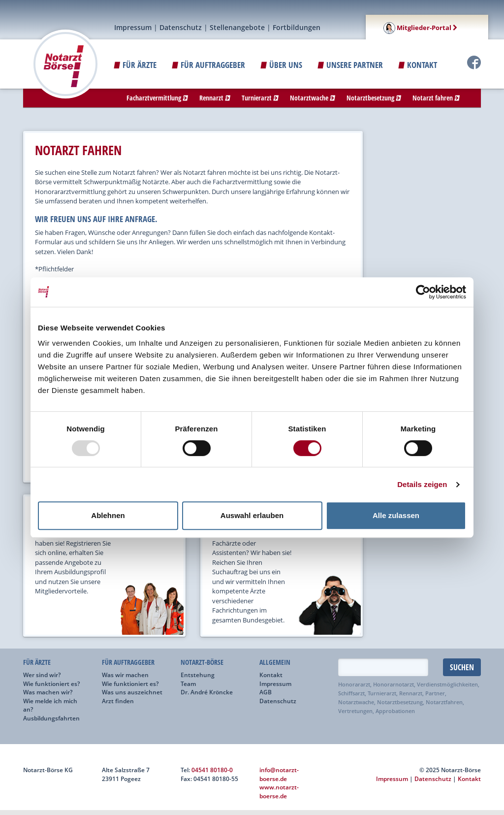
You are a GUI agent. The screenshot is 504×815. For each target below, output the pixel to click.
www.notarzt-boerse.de (279, 791)
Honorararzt (354, 685)
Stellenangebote (237, 27)
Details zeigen (422, 484)
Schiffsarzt (351, 693)
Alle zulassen (396, 515)
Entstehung (198, 675)
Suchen (462, 667)
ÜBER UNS (281, 65)
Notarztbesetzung (374, 98)
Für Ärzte (135, 65)
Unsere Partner (350, 65)
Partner (435, 693)
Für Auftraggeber (208, 65)
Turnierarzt (260, 98)
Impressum (133, 27)
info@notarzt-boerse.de (279, 774)
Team (188, 684)
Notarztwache (313, 98)
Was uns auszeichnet (132, 692)
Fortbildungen (297, 27)
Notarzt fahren (436, 98)
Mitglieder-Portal (420, 28)
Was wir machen (125, 675)
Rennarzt (215, 98)
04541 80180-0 (212, 770)
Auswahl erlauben (252, 515)
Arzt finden (118, 701)
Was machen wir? (48, 692)
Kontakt (418, 65)
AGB (266, 692)
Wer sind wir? (42, 675)
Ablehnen (108, 515)
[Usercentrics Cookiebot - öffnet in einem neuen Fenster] (423, 292)
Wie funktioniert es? (51, 684)
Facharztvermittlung (157, 98)
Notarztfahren (444, 702)
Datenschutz (181, 27)
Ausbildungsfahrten (51, 718)
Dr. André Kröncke (207, 692)
